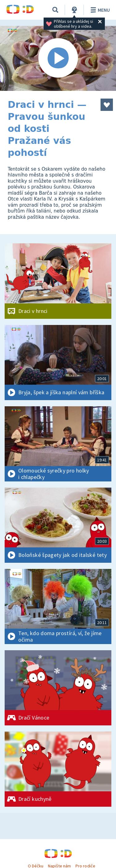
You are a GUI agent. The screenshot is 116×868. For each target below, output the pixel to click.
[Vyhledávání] (55, 10)
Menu (99, 10)
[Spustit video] (58, 58)
